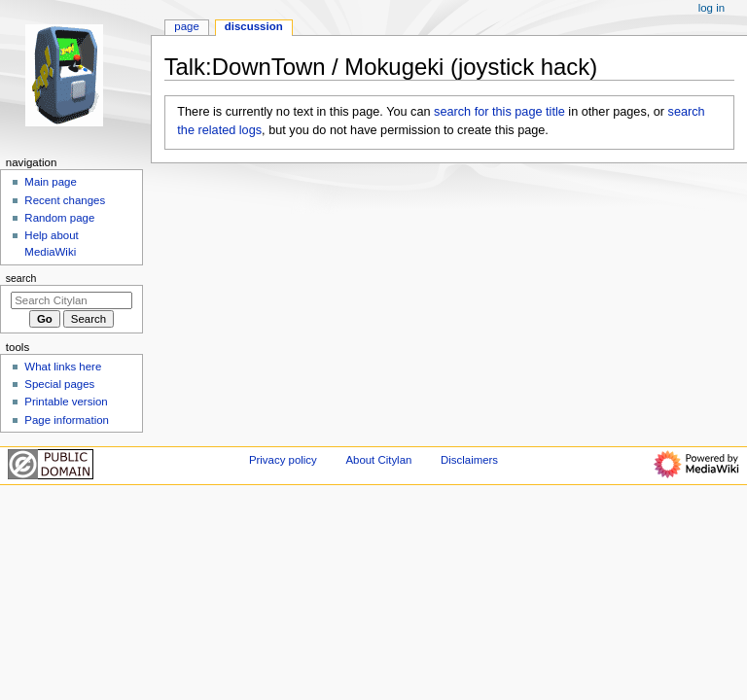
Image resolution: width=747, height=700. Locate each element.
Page (186, 26)
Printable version (66, 402)
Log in (711, 8)
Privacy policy (283, 460)
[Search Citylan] (71, 300)
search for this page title (499, 112)
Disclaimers (469, 460)
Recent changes (65, 200)
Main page (51, 182)
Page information (67, 420)
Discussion (254, 26)
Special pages (59, 384)
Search (21, 278)
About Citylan (378, 460)
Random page (59, 218)
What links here (63, 367)
